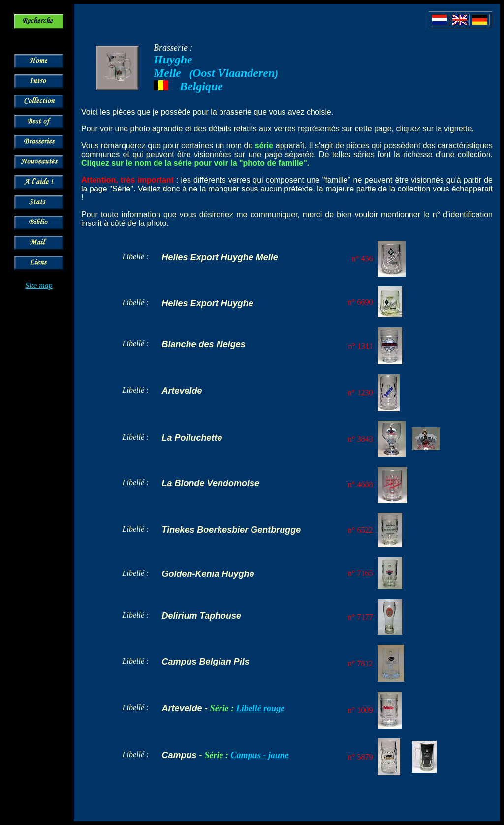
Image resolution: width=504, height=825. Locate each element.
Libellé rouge (260, 708)
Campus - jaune (260, 755)
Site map (39, 285)
